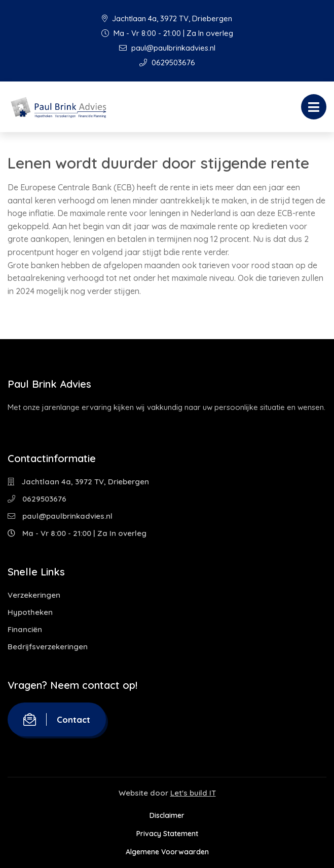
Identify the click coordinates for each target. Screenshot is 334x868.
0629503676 (167, 63)
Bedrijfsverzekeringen (48, 647)
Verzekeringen (34, 595)
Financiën (25, 629)
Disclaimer (167, 815)
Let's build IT (193, 793)
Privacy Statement (167, 834)
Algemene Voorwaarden (167, 852)
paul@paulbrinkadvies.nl (167, 48)
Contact (57, 719)
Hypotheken (30, 612)
